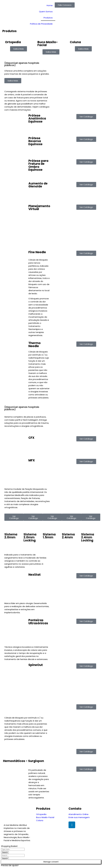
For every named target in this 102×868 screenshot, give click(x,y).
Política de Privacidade (41, 24)
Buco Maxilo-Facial (48, 44)
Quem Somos (46, 12)
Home (50, 5)
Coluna (75, 42)
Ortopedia (13, 42)
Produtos (48, 18)
